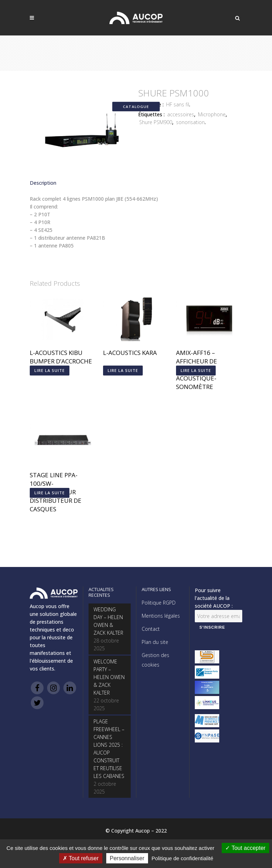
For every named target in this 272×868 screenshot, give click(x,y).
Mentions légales (161, 616)
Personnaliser (127, 858)
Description (43, 183)
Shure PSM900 (156, 122)
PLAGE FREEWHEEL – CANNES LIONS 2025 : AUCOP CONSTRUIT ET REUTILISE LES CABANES (109, 749)
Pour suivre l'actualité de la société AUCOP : (214, 598)
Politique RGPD (159, 603)
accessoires (181, 114)
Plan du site (155, 642)
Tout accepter (245, 848)
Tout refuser (81, 858)
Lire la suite (50, 370)
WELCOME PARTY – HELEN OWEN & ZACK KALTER (109, 677)
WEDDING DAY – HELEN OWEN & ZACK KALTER (108, 621)
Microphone (212, 114)
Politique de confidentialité (182, 858)
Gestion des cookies (155, 660)
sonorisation (190, 122)
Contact (151, 629)
